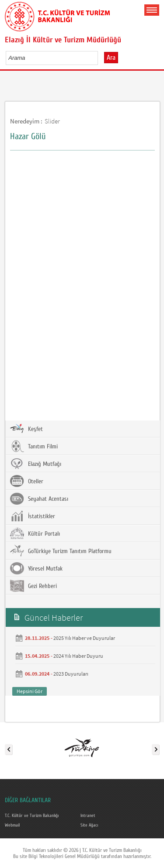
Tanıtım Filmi (34, 446)
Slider (52, 121)
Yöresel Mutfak (36, 568)
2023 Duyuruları (71, 674)
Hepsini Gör (30, 691)
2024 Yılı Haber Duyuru (78, 656)
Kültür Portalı (35, 533)
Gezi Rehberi (33, 586)
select (100, 58)
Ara (111, 58)
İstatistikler (33, 516)
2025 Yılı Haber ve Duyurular (84, 638)
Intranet (88, 816)
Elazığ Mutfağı (36, 464)
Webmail (12, 825)
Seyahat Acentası (39, 499)
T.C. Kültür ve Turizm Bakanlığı (32, 816)
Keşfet (26, 429)
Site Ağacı (89, 825)
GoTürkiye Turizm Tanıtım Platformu (61, 551)
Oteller (27, 481)
